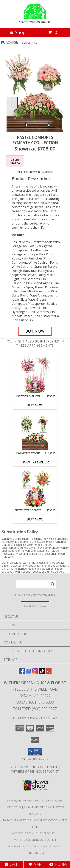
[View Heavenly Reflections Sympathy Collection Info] (35, 432)
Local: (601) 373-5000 (35, 702)
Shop (18, 32)
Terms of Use (35, 853)
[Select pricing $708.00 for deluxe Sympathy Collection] (15, 162)
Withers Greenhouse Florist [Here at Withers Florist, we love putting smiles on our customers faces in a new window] (34, 767)
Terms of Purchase (46, 846)
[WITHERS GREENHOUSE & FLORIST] (35, 22)
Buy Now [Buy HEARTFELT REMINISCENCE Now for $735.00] (35, 405)
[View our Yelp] (49, 673)
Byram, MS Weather (17, 820)
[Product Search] (36, 584)
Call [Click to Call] (12, 864)
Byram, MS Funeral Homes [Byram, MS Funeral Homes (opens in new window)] (26, 801)
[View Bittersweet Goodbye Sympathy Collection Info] (35, 489)
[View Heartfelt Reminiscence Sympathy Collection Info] (35, 375)
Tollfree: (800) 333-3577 (35, 709)
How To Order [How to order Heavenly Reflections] (35, 462)
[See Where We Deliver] (35, 606)
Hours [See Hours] (58, 864)
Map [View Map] (35, 864)
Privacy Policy (18, 846)
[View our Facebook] (22, 673)
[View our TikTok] (42, 673)
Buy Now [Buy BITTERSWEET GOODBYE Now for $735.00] (35, 519)
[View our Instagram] (35, 673)
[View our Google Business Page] (28, 673)
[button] (35, 752)
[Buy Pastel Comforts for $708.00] (35, 331)
